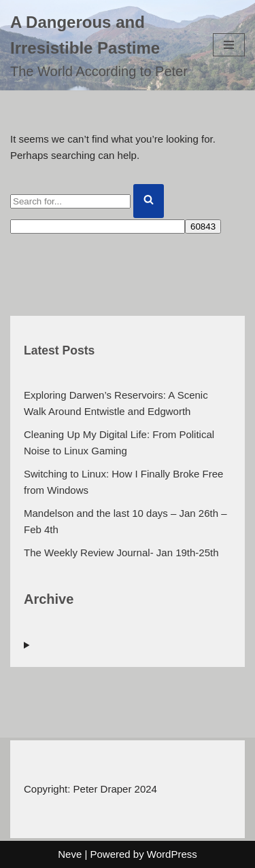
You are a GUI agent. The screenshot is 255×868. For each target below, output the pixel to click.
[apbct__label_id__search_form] (98, 227)
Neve (70, 854)
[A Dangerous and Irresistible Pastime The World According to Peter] (101, 45)
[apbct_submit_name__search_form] (203, 227)
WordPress (172, 854)
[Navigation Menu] (229, 45)
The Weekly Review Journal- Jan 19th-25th (121, 553)
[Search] (70, 201)
